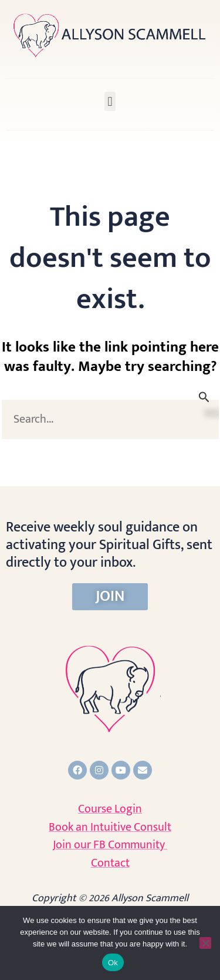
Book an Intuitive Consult (110, 827)
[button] (110, 101)
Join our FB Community (110, 845)
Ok (113, 963)
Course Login (110, 809)
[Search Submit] (204, 397)
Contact (110, 863)
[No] (205, 943)
